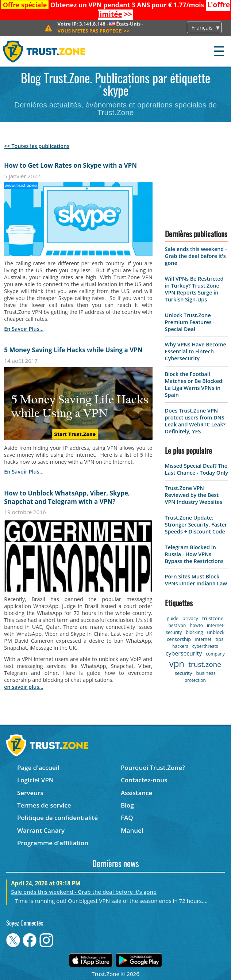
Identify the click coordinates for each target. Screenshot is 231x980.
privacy (190, 618)
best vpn (177, 625)
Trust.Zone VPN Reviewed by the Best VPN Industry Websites (194, 495)
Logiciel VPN (35, 780)
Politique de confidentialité (57, 818)
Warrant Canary (41, 830)
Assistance (136, 793)
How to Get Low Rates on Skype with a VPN (70, 165)
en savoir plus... (24, 329)
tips (219, 639)
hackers (180, 646)
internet (203, 639)
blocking (194, 632)
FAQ (127, 818)
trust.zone (205, 664)
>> (93, 31)
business (206, 673)
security (183, 673)
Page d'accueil (38, 768)
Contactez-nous (144, 780)
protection (195, 680)
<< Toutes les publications (37, 146)
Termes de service (44, 805)
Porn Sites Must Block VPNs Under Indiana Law (196, 580)
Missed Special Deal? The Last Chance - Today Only (197, 469)
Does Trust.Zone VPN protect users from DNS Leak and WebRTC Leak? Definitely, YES (195, 421)
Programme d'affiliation (53, 843)
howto (197, 625)
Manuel (132, 830)
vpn (177, 663)
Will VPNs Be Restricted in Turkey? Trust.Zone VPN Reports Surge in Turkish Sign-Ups (194, 289)
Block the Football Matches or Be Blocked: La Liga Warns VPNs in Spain (194, 384)
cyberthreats (205, 646)
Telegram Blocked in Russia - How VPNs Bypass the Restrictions (194, 554)
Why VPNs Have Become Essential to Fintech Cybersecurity (196, 351)
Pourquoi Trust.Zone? (153, 768)
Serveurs (30, 793)
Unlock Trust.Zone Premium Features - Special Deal (190, 322)
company (215, 654)
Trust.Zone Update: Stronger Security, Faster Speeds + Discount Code (196, 525)
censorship (179, 639)
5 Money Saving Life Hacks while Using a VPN (73, 350)
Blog (127, 805)
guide (173, 618)
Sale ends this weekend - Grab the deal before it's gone (196, 256)
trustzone (213, 618)
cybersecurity (184, 653)
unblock (216, 632)
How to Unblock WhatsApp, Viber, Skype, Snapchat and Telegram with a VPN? (67, 497)
